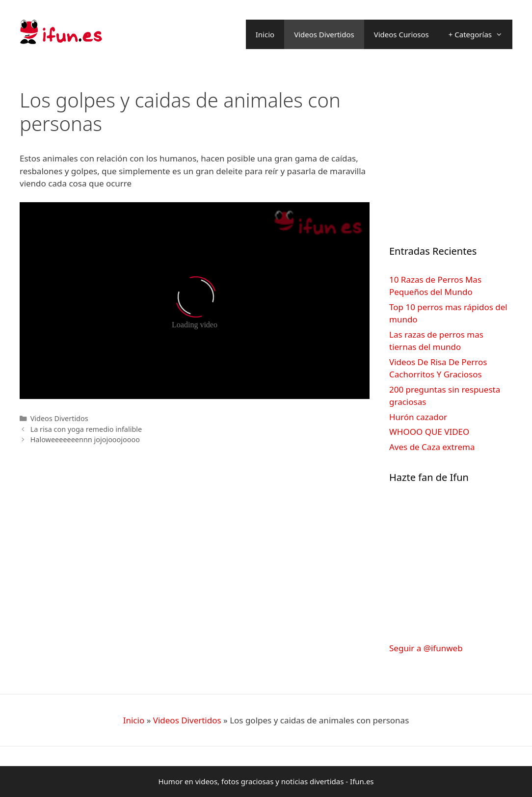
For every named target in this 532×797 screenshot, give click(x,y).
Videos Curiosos (401, 34)
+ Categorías (480, 34)
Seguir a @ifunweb (426, 648)
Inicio (265, 34)
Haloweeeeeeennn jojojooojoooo (85, 439)
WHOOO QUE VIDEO (429, 432)
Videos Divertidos (324, 34)
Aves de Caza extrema (432, 447)
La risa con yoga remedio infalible (86, 429)
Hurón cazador (418, 417)
